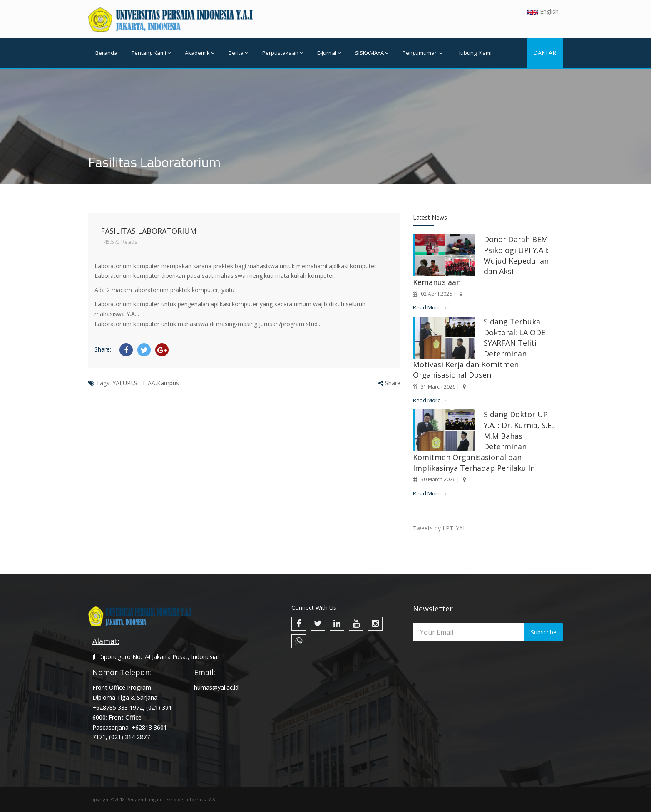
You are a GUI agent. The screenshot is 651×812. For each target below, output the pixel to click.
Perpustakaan (283, 53)
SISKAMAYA (372, 53)
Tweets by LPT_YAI (439, 528)
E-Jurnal (329, 53)
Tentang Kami (151, 53)
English (543, 11)
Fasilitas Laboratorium (149, 231)
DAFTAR (545, 53)
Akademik (200, 53)
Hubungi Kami (474, 53)
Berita (238, 53)
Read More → (430, 307)
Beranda (106, 53)
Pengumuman (422, 53)
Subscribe (544, 632)
